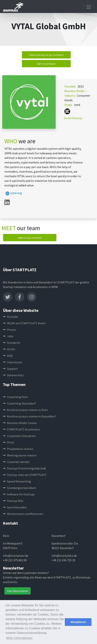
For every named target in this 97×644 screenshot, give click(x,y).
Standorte (12, 343)
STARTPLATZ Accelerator (21, 429)
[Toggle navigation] (89, 7)
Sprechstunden (15, 507)
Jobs (8, 336)
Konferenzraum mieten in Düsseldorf (29, 416)
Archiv (9, 349)
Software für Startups (19, 494)
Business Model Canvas (20, 423)
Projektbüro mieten (18, 449)
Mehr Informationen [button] (19, 638)
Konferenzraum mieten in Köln (25, 410)
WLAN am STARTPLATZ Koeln (24, 323)
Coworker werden (16, 462)
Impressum (12, 362)
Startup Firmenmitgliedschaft (24, 468)
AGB (8, 356)
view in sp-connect (30, 238)
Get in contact (46, 64)
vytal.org (13, 193)
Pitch (8, 442)
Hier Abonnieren (18, 591)
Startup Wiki (13, 501)
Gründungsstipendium (19, 488)
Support (10, 369)
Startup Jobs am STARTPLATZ (25, 475)
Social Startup (73, 118)
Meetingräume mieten (20, 455)
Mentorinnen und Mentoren (23, 514)
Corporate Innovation (19, 436)
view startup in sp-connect (46, 55)
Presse (9, 330)
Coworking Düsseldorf (19, 403)
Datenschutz (13, 375)
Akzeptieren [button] (78, 622)
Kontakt (10, 317)
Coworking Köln (15, 397)
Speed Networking (17, 481)
